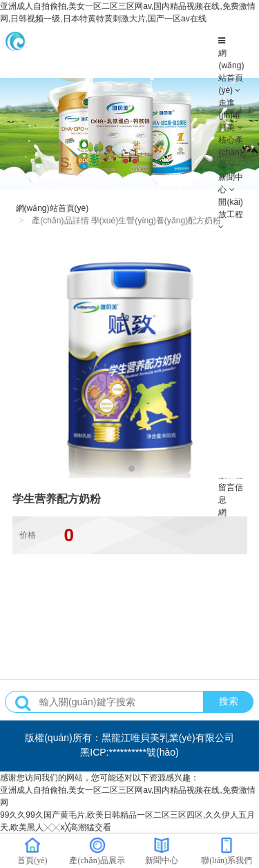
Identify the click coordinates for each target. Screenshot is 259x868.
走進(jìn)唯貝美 (230, 115)
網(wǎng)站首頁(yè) (52, 208)
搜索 (229, 701)
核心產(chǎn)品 (231, 152)
